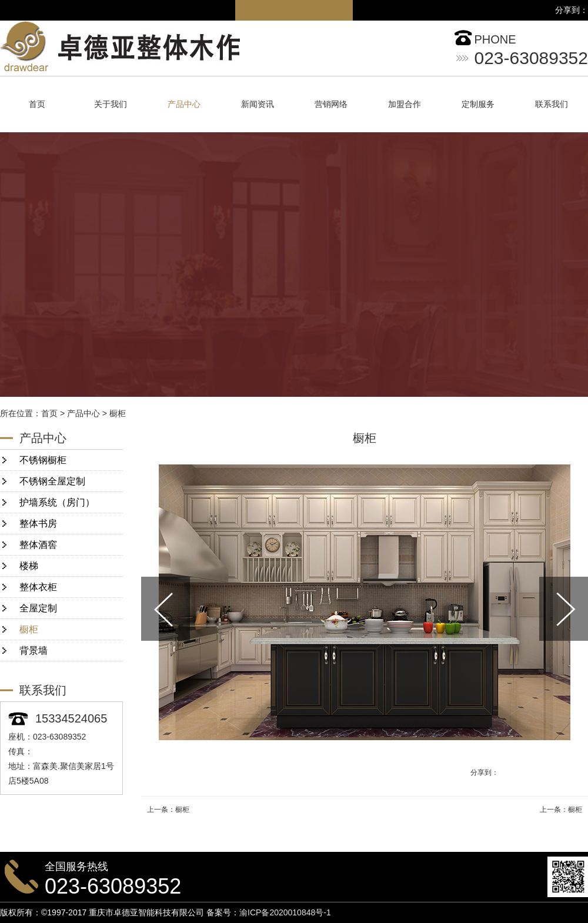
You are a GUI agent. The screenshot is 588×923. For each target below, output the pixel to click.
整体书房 (38, 524)
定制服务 (478, 104)
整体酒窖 (38, 545)
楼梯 (29, 566)
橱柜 (118, 413)
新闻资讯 (258, 104)
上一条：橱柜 (168, 810)
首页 (37, 104)
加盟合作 (405, 104)
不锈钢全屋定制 (52, 481)
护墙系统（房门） (57, 502)
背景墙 (34, 651)
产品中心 (184, 104)
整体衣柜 (38, 587)
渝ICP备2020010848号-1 (285, 912)
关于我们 (111, 104)
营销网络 (331, 104)
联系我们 (552, 104)
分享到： (485, 772)
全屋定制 (38, 608)
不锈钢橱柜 (43, 460)
